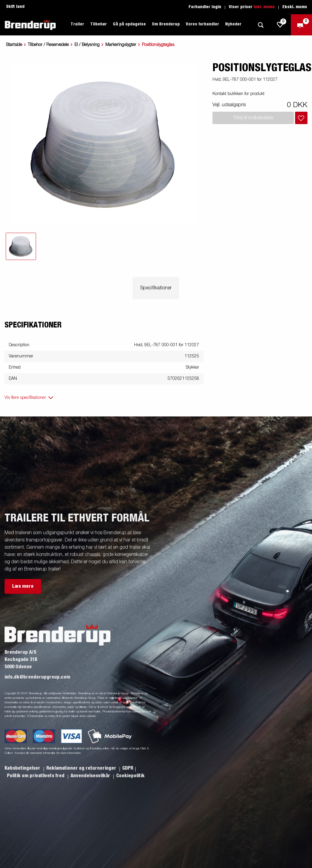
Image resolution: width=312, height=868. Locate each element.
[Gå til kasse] (301, 25)
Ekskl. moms (295, 7)
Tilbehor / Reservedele (48, 45)
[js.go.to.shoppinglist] (280, 25)
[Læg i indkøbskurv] (301, 118)
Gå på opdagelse (129, 24)
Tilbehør (99, 24)
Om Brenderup (166, 24)
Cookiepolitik (130, 776)
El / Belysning (87, 45)
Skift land (15, 7)
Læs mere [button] (23, 586)
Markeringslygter (121, 45)
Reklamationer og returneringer (82, 768)
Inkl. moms (264, 7)
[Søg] (261, 25)
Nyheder (233, 24)
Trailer (77, 24)
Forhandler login (205, 7)
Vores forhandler (202, 24)
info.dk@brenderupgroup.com (37, 677)
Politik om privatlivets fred (36, 776)
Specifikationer (156, 288)
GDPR (128, 768)
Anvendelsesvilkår (91, 776)
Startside (14, 45)
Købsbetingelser (23, 768)
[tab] (21, 246)
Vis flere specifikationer (25, 398)
